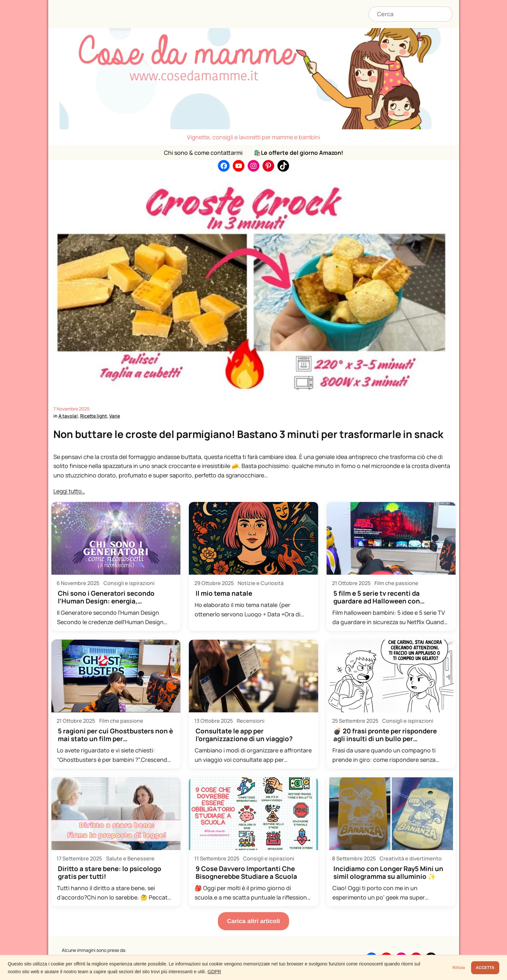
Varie (115, 416)
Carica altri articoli (253, 921)
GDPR (235, 972)
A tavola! (68, 416)
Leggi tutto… (70, 491)
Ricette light (94, 416)
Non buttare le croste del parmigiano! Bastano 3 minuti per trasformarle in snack (251, 434)
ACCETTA (479, 968)
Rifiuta (439, 968)
